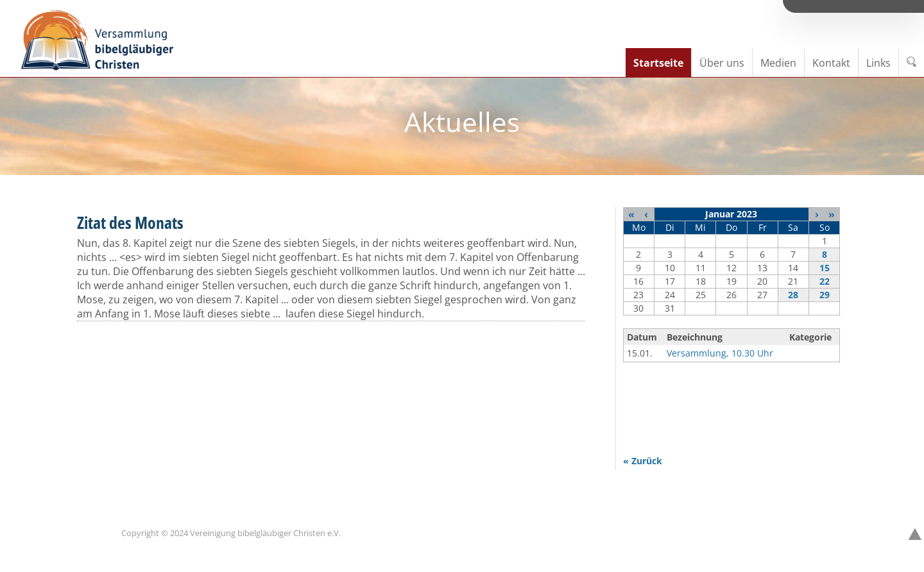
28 (793, 295)
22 (825, 281)
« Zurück (643, 461)
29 (825, 295)
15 (825, 268)
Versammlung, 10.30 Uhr (720, 353)
